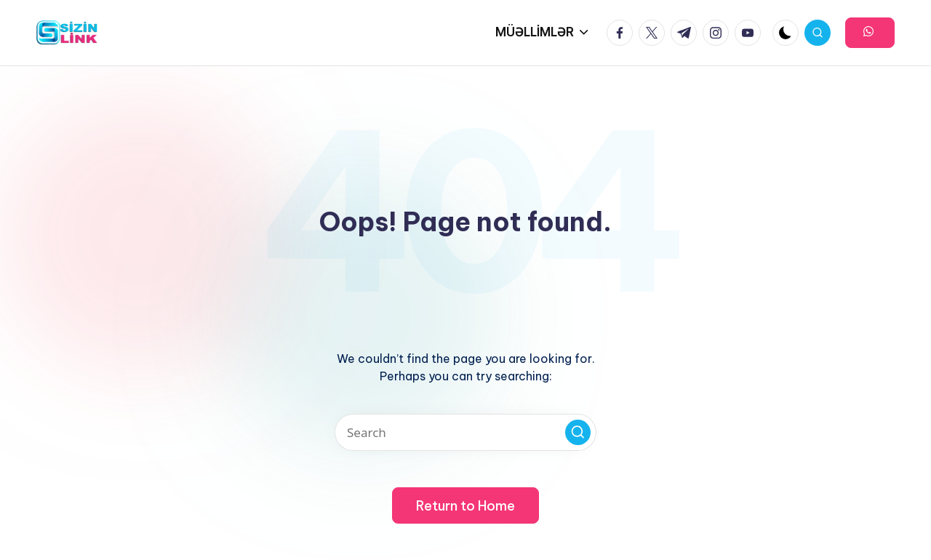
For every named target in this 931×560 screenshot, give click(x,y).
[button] (870, 33)
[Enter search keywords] (465, 432)
